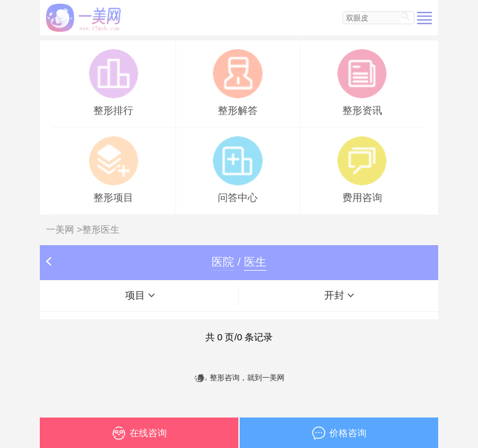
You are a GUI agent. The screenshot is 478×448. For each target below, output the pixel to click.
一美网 (60, 229)
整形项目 (114, 168)
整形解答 (237, 81)
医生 (255, 262)
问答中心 (237, 168)
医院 (223, 262)
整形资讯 (362, 81)
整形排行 (114, 81)
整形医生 (101, 229)
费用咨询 (362, 168)
